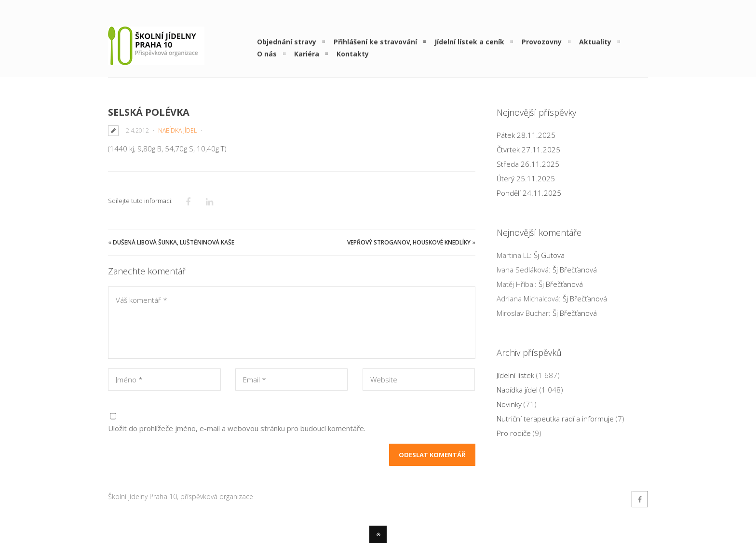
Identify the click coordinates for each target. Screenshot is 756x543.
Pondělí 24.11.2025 (529, 193)
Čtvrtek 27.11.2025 (528, 149)
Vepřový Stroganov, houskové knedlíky (409, 242)
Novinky (509, 404)
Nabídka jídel (177, 130)
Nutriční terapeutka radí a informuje (555, 419)
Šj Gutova (549, 255)
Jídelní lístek (515, 375)
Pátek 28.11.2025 (526, 135)
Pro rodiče (514, 433)
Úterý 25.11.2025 (526, 178)
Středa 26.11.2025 (528, 164)
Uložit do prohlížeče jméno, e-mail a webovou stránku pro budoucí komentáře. (237, 428)
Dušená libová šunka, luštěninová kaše (174, 242)
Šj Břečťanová (575, 270)
